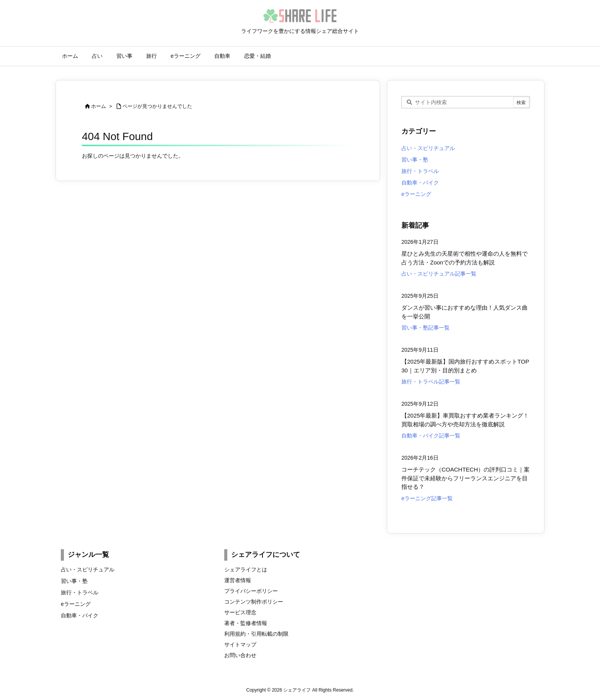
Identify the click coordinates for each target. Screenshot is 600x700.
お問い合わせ (240, 655)
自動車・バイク (420, 183)
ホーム (99, 106)
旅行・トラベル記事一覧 (431, 382)
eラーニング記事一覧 (427, 498)
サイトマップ (240, 645)
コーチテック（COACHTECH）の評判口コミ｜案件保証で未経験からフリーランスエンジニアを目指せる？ (465, 478)
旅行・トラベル (420, 171)
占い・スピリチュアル (428, 148)
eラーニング (416, 194)
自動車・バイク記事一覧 (431, 436)
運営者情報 (238, 580)
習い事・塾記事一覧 (426, 328)
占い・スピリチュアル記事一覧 (439, 274)
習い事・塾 (415, 160)
